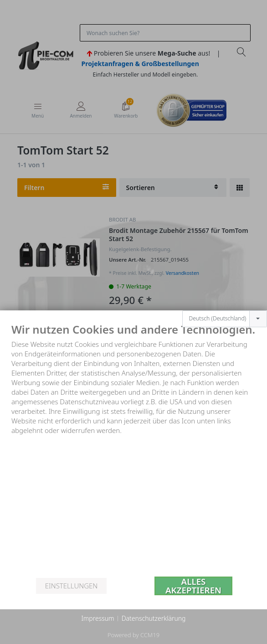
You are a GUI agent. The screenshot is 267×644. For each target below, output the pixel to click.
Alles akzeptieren (193, 586)
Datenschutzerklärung (154, 618)
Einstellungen (71, 586)
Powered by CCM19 (133, 635)
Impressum (98, 618)
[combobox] (225, 308)
